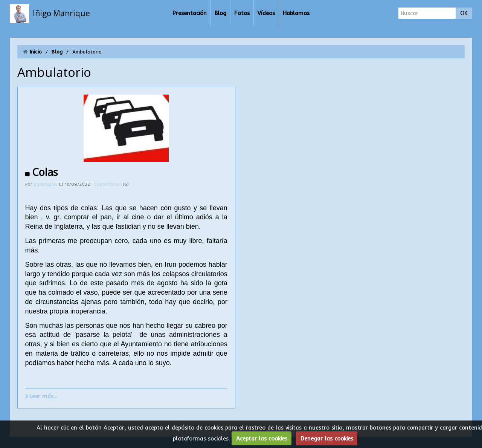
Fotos (242, 13)
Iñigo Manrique (61, 13)
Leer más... (43, 396)
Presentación (190, 13)
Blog (220, 13)
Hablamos (296, 13)
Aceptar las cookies (262, 438)
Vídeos (266, 13)
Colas (45, 172)
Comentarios (108, 184)
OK (464, 13)
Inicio (36, 52)
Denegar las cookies (327, 438)
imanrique (44, 184)
